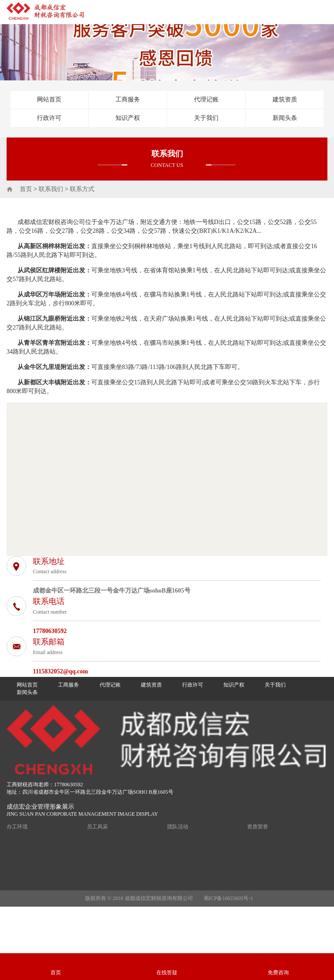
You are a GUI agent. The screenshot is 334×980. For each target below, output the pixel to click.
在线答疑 (167, 973)
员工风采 (97, 827)
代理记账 (206, 99)
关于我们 (206, 118)
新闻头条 (285, 118)
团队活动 (178, 827)
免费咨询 (278, 973)
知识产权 (128, 118)
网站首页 (49, 99)
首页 (26, 189)
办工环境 (17, 827)
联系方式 (82, 189)
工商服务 (128, 99)
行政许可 (49, 118)
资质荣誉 (258, 827)
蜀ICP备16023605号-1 (228, 898)
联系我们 (51, 189)
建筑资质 (285, 99)
